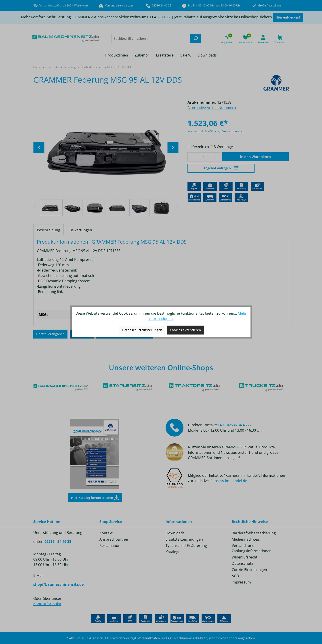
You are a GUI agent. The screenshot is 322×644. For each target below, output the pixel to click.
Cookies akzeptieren (185, 330)
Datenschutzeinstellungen (142, 330)
